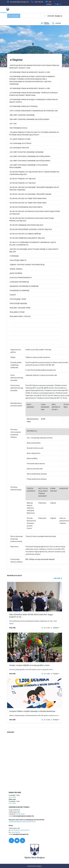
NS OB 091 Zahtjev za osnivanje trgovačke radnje (30, 194)
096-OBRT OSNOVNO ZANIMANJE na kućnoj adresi (30, 119)
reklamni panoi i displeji (20, 316)
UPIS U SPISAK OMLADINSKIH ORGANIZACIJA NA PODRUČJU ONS (34, 111)
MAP (50, 2)
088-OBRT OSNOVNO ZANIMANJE (22, 115)
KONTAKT (49, 4)
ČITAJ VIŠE (12, 628)
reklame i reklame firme (20, 308)
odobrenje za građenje (20, 290)
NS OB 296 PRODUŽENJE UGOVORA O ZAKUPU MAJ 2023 (31, 229)
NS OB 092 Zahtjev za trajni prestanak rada (28, 198)
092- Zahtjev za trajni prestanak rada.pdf (40, 559)
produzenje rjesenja (18, 303)
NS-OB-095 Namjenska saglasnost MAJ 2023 (27, 238)
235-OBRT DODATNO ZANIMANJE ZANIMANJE (27, 152)
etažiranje (14, 256)
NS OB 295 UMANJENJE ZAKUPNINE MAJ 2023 (26, 225)
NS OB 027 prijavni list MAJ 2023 (23, 179)
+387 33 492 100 (39, 2)
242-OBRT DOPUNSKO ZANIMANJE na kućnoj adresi (30, 156)
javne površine (16, 273)
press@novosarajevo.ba (21, 834)
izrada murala (16, 269)
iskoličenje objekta (18, 260)
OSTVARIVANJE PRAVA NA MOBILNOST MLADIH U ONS (30, 72)
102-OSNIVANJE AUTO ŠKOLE (21, 143)
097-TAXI (13, 124)
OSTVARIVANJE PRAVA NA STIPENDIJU (24, 106)
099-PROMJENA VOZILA (18, 128)
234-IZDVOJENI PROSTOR (19, 148)
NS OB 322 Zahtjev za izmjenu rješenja (25, 234)
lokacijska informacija (19, 282)
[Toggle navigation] (60, 9)
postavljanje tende (18, 299)
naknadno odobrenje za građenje (24, 286)
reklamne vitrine (17, 312)
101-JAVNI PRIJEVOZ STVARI (20, 139)
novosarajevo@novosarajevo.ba (23, 816)
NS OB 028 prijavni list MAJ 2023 (23, 183)
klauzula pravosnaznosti (21, 277)
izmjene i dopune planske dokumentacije (27, 265)
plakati (13, 295)
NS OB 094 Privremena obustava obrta (26, 207)
